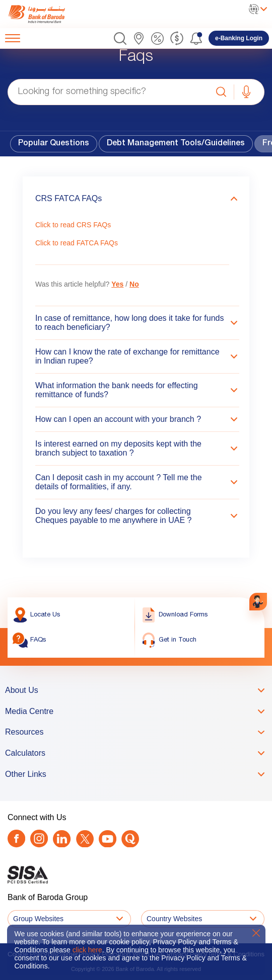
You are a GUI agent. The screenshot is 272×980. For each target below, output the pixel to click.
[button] (120, 38)
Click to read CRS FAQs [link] (73, 225)
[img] (47, 14)
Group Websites (38, 919)
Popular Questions (54, 144)
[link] (47, 14)
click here (87, 950)
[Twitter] (85, 839)
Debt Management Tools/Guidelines (176, 144)
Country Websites (174, 919)
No (134, 284)
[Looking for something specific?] (108, 92)
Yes (117, 284)
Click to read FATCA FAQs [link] (77, 243)
